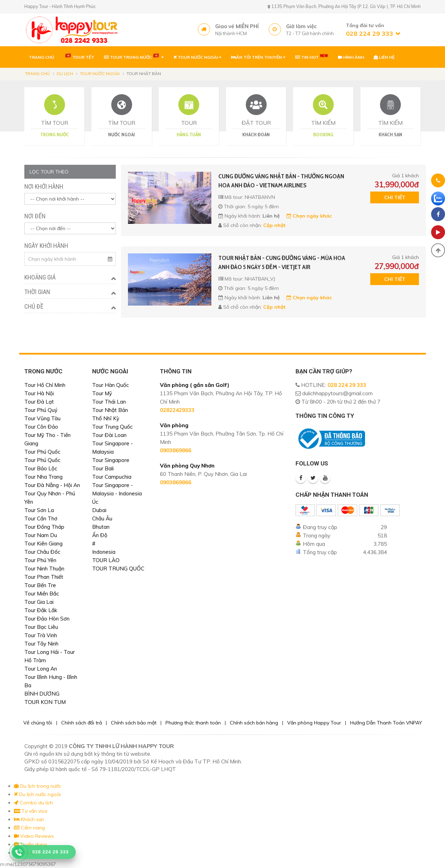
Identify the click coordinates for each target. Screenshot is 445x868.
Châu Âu (102, 518)
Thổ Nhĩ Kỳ (106, 418)
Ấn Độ (100, 535)
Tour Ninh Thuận (44, 569)
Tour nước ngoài (100, 74)
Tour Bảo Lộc (41, 468)
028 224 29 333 (347, 385)
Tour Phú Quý (41, 410)
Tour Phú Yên (40, 560)
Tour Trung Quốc (112, 427)
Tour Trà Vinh (41, 635)
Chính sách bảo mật (134, 723)
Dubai (99, 510)
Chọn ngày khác (309, 216)
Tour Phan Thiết (44, 577)
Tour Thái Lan (109, 402)
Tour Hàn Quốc (111, 385)
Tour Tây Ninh (41, 644)
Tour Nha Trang (43, 477)
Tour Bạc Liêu (41, 627)
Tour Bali (103, 468)
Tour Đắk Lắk (41, 610)
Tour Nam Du (41, 535)
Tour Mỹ (102, 393)
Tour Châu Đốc (42, 552)
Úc (95, 502)
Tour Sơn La (39, 510)
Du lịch (65, 74)
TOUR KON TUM (45, 702)
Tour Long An (41, 669)
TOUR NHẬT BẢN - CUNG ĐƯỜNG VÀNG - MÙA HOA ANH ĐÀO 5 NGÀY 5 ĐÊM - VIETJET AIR (282, 262)
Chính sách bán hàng (254, 723)
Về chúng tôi (38, 723)
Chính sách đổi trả (82, 723)
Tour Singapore (111, 460)
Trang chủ (37, 74)
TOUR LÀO (106, 560)
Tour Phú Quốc (42, 452)
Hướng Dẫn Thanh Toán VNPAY (386, 723)
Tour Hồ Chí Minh (45, 385)
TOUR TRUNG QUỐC (118, 569)
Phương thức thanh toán (193, 723)
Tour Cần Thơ (41, 518)
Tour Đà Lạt (39, 402)
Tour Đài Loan (109, 435)
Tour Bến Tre (40, 585)
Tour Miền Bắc (42, 594)
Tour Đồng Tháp (44, 527)
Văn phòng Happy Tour (314, 723)
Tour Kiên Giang (43, 543)
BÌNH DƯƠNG (42, 694)
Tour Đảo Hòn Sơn (47, 619)
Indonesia (104, 552)
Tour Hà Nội (39, 393)
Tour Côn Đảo (41, 427)
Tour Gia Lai (39, 602)
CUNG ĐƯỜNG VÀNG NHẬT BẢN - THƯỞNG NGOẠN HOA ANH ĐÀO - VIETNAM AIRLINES (281, 181)
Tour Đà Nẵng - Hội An (52, 485)
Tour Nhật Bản (110, 410)
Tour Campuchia (112, 477)
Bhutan (101, 527)
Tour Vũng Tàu (42, 418)
